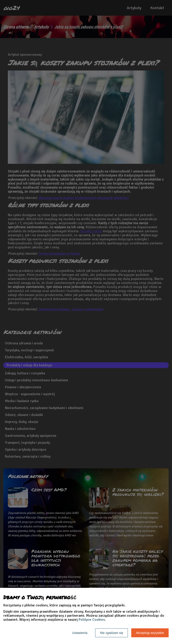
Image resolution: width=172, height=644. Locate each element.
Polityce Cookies (92, 620)
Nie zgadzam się (112, 633)
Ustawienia (80, 633)
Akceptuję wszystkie (150, 633)
